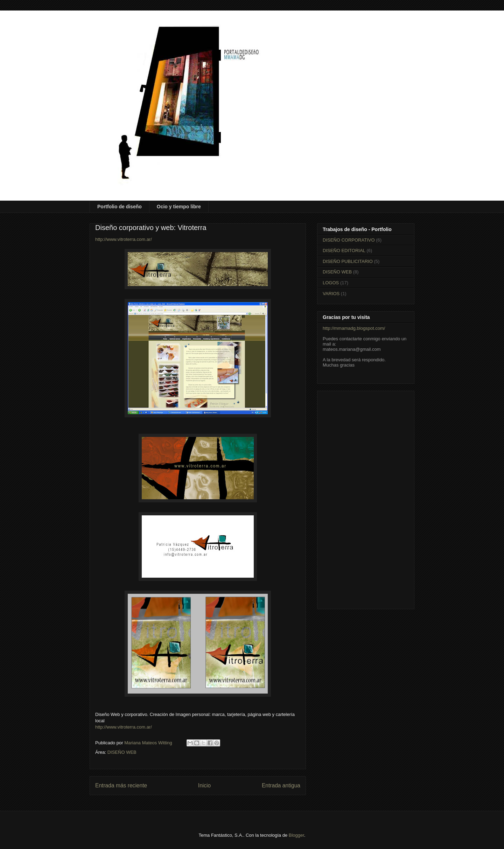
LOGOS (331, 283)
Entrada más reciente (121, 785)
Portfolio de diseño (120, 207)
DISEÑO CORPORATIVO (349, 240)
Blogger (296, 835)
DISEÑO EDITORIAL (344, 250)
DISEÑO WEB (122, 752)
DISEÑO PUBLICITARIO (348, 261)
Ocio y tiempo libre (179, 207)
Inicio (204, 785)
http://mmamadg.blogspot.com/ (354, 328)
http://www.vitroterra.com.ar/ (124, 239)
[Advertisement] (366, 499)
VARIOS (331, 294)
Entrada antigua (281, 785)
